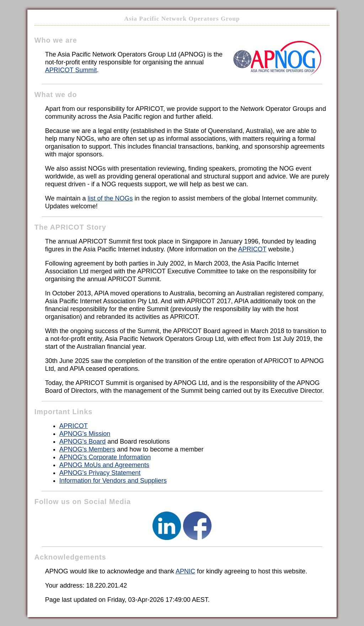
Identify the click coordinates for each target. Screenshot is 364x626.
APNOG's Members (87, 449)
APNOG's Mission (85, 434)
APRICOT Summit (71, 70)
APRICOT (252, 249)
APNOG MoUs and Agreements (104, 465)
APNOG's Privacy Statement (100, 473)
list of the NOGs (110, 198)
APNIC (185, 571)
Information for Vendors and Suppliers (113, 481)
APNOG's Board (82, 442)
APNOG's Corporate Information (105, 457)
